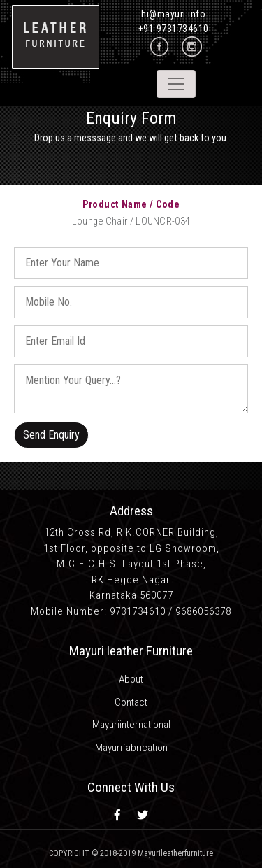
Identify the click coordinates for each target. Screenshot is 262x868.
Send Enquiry (51, 435)
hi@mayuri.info (173, 14)
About (131, 679)
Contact (131, 702)
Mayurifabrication (131, 748)
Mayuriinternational (131, 725)
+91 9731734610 (174, 29)
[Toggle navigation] (176, 84)
